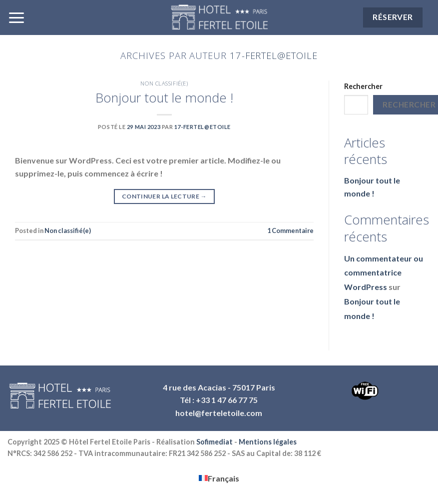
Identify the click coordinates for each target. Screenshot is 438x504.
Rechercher (363, 86)
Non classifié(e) (164, 83)
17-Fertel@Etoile (274, 55)
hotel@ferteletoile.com (219, 413)
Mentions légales (268, 442)
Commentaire (290, 230)
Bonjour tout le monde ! (164, 98)
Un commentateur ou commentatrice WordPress (384, 273)
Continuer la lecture (164, 196)
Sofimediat (215, 442)
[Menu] (16, 17)
